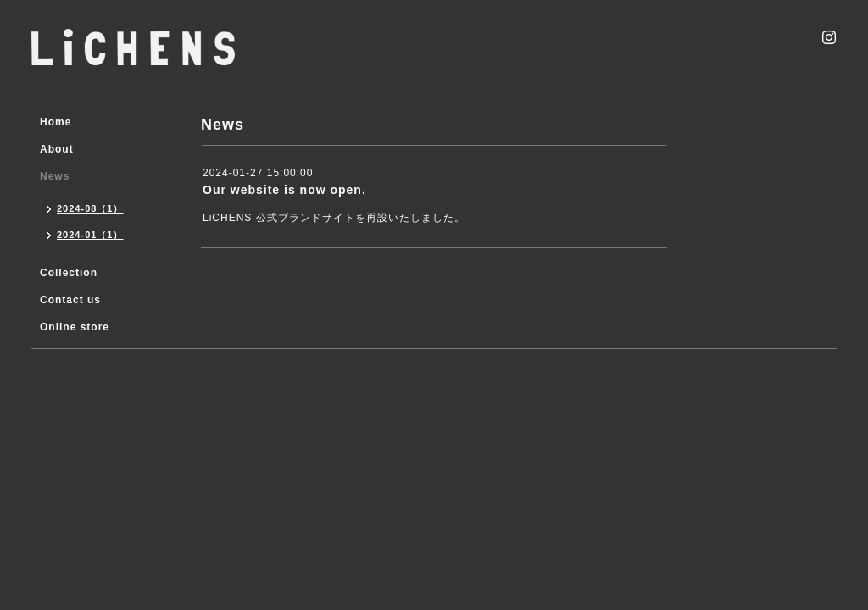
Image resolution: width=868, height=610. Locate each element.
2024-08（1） (90, 208)
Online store (75, 327)
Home (56, 122)
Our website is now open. (284, 190)
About (57, 149)
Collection (69, 273)
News (55, 176)
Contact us (70, 300)
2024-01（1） (90, 235)
